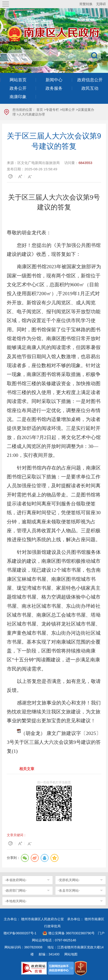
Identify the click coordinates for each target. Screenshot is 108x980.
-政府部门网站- (16, 891)
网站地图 (71, 954)
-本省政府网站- (16, 880)
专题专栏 (52, 110)
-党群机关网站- (69, 880)
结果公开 (68, 110)
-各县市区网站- (69, 891)
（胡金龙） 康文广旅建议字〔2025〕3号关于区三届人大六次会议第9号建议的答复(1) (54, 742)
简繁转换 (86, 4)
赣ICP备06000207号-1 (20, 933)
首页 (40, 110)
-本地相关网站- (16, 901)
